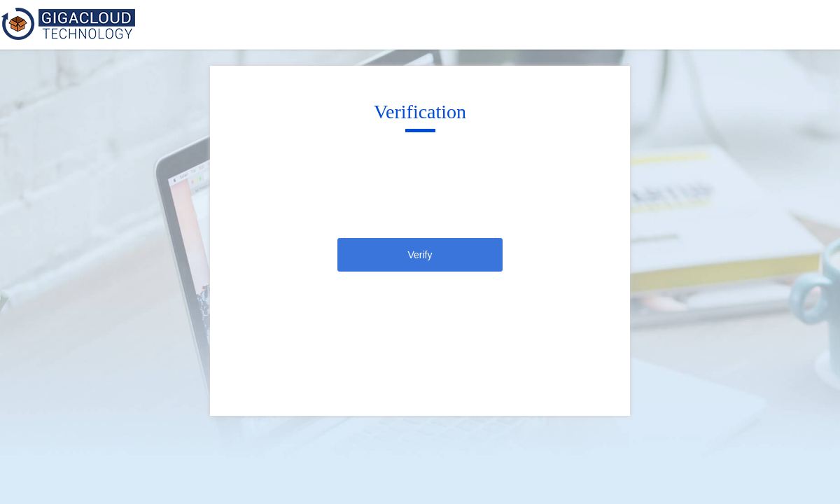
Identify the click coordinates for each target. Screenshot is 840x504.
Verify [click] (420, 255)
